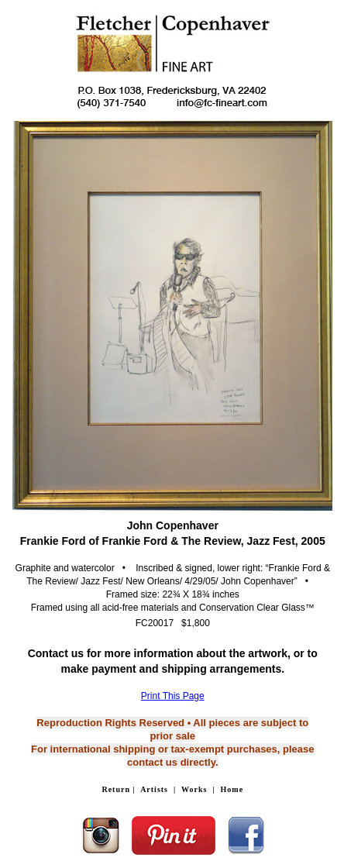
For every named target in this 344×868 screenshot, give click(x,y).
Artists (154, 789)
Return (116, 789)
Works (194, 789)
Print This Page (173, 696)
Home (232, 789)
